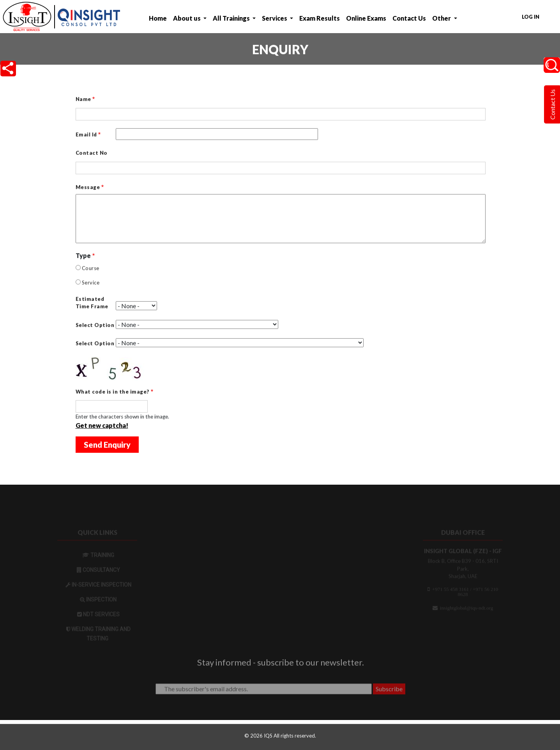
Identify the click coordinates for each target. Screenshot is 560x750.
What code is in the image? (113, 392)
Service (91, 283)
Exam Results (320, 18)
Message (88, 188)
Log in (531, 17)
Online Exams (366, 18)
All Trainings (232, 18)
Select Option (95, 326)
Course (91, 269)
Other (442, 18)
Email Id (86, 135)
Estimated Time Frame (92, 304)
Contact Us (409, 18)
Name (83, 100)
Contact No (92, 154)
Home (158, 18)
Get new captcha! (102, 426)
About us (187, 18)
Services (275, 18)
